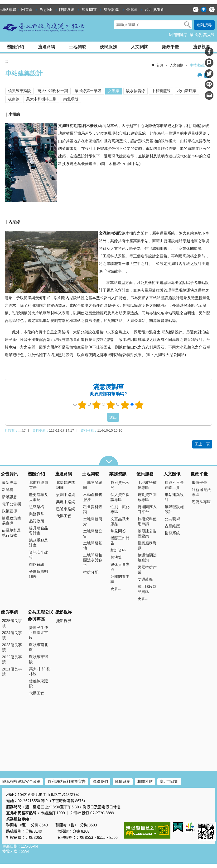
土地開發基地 (93, 546)
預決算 (116, 557)
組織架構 (37, 507)
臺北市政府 (169, 781)
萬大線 (209, 35)
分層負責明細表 (39, 574)
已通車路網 (66, 509)
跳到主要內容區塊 (2, 2)
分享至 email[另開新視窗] (209, 95)
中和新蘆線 (161, 91)
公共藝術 (172, 519)
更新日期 (10, 846)
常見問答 (89, 10)
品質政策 (37, 521)
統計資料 (118, 550)
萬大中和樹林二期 (41, 99)
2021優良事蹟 (12, 672)
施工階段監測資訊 (147, 589)
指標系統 (172, 533)
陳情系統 (67, 10)
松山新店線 (187, 91)
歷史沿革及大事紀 (39, 497)
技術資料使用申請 (147, 521)
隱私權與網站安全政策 (21, 781)
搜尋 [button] (188, 25)
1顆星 (82, 405)
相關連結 (145, 781)
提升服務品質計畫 (39, 531)
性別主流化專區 (120, 509)
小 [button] (196, 9)
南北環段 (71, 99)
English (46, 10)
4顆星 (125, 405)
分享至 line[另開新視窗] (209, 85)
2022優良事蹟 (12, 660)
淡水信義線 (135, 91)
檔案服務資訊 (147, 546)
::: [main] (6, 61)
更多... (116, 589)
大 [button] (212, 9)
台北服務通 (154, 10)
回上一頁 (202, 444)
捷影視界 (202, 47)
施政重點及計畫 (39, 543)
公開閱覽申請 (120, 579)
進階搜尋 (204, 25)
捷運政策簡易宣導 (11, 521)
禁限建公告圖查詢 (147, 533)
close (109, 461)
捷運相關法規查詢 (147, 558)
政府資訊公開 (120, 485)
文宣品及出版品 (120, 521)
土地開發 (77, 47)
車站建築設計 (200, 65)
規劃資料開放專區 (147, 497)
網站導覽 (9, 10)
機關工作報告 (120, 541)
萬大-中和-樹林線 (40, 671)
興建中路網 (66, 502)
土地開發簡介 (93, 521)
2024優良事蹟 (12, 635)
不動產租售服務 (93, 497)
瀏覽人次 (10, 851)
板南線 (14, 99)
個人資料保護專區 (120, 497)
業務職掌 (37, 514)
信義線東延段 (19, 91)
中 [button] (204, 9)
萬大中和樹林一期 (53, 91)
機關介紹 (15, 47)
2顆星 (96, 405)
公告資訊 (9, 474)
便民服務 (108, 47)
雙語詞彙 (111, 10)
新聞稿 (8, 490)
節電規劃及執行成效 (11, 533)
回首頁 (27, 10)
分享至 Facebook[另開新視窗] (209, 52)
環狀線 (195, 35)
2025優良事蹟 (12, 623)
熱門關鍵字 (178, 35)
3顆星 (111, 405)
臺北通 (132, 10)
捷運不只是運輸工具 (174, 485)
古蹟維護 (172, 526)
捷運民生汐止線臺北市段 (39, 633)
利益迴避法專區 (201, 492)
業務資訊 (118, 474)
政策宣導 (10, 511)
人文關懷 (140, 47)
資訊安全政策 (39, 555)
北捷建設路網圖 (66, 485)
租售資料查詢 (93, 509)
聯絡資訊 (37, 564)
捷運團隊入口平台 (147, 509)
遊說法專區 (201, 502)
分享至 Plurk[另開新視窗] (209, 63)
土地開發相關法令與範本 (93, 560)
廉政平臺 (170, 47)
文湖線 (114, 91)
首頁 (160, 65)
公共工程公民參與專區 (41, 616)
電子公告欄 (11, 504)
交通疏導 (145, 579)
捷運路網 (47, 47)
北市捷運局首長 (39, 485)
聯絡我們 (100, 781)
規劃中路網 (66, 495)
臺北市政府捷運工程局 (44, 27)
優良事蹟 (9, 612)
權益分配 (91, 572)
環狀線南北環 (39, 647)
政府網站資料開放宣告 (67, 781)
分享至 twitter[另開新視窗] (209, 74)
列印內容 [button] (200, 75)
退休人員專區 (120, 567)
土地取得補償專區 (147, 485)
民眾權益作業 (147, 570)
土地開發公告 (93, 533)
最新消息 (10, 483)
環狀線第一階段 (88, 91)
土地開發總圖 (93, 485)
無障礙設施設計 (174, 509)
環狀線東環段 (39, 659)
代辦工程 (64, 516)
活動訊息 (10, 497)
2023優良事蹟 (12, 647)
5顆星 (139, 405)
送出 (102, 417)
